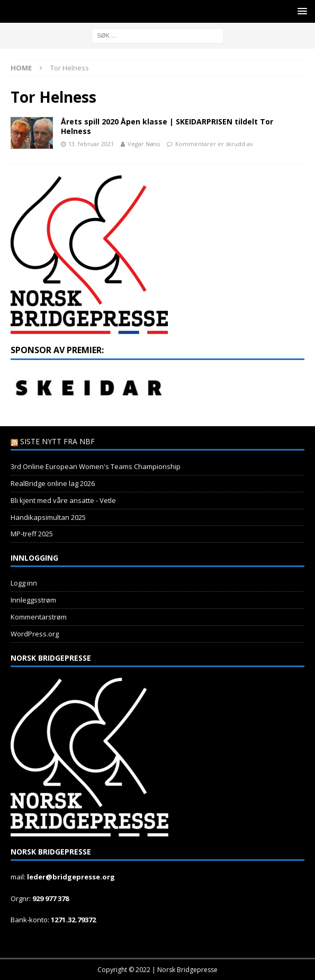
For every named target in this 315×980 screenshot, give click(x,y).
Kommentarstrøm (39, 617)
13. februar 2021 (91, 144)
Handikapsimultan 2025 (48, 517)
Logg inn (24, 583)
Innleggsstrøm (33, 600)
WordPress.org (35, 634)
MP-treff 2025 (32, 534)
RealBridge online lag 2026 (53, 483)
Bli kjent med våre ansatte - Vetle (63, 500)
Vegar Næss (144, 144)
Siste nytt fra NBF (57, 441)
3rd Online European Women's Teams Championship (96, 466)
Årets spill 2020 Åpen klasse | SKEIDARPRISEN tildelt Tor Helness (167, 126)
